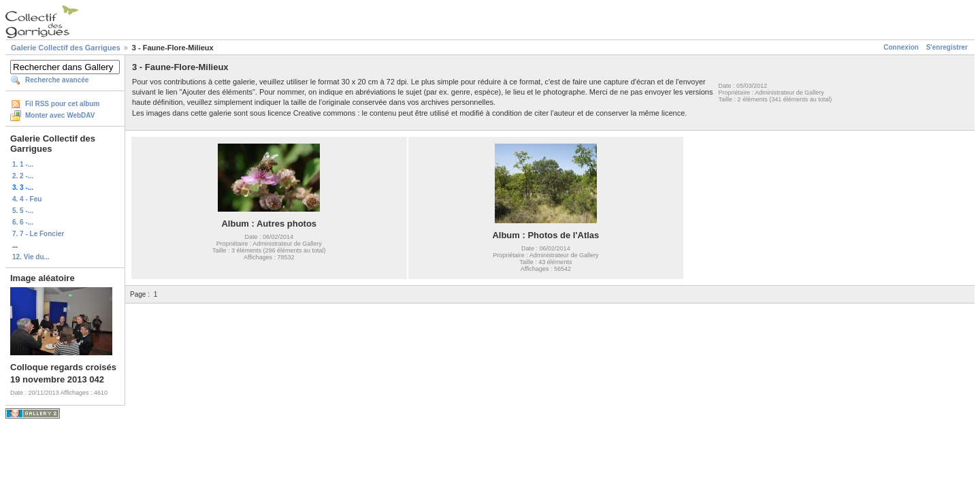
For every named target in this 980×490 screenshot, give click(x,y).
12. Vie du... (31, 257)
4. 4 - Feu (27, 199)
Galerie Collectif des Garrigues (66, 48)
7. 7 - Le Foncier (38, 234)
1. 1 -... (23, 164)
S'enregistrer (947, 47)
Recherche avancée (57, 80)
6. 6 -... (23, 222)
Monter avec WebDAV (60, 115)
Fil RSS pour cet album (62, 104)
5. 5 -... (23, 211)
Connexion (901, 47)
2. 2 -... (23, 176)
